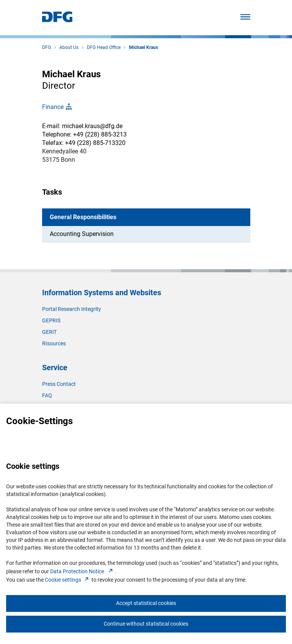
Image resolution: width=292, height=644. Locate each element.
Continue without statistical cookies (146, 624)
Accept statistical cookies (146, 603)
